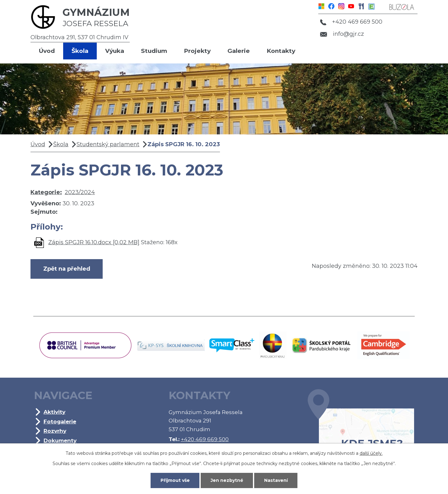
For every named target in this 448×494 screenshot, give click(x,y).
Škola (80, 51)
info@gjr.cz (342, 34)
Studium (154, 51)
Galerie (239, 51)
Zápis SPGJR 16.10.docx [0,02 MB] (94, 242)
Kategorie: (46, 192)
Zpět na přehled (67, 269)
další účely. (371, 453)
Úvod (47, 51)
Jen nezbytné (227, 480)
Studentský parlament (108, 144)
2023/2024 (80, 192)
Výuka (115, 51)
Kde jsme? (361, 429)
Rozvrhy (55, 431)
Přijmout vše (175, 480)
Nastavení (276, 480)
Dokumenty (60, 440)
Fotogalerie (60, 421)
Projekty (197, 51)
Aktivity (54, 412)
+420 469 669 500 (351, 22)
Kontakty (281, 51)
